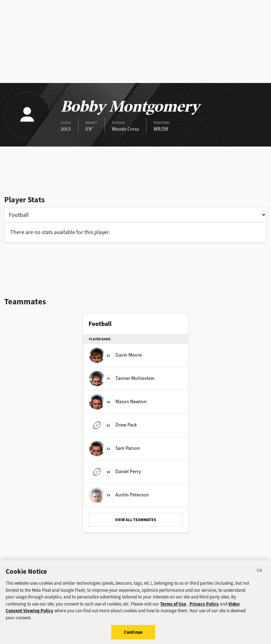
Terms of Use (173, 609)
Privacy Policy (204, 609)
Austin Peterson (119, 495)
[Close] (260, 577)
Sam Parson (115, 448)
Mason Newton (118, 402)
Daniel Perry (115, 472)
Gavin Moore (115, 355)
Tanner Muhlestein (122, 378)
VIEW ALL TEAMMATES (136, 520)
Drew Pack (113, 425)
